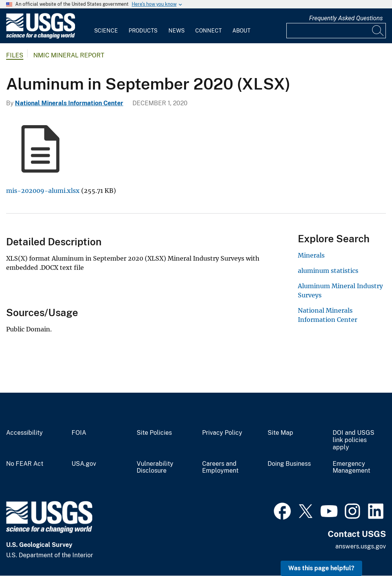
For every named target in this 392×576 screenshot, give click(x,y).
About (241, 31)
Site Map (280, 433)
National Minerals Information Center (69, 103)
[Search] (378, 31)
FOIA (79, 433)
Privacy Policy (222, 433)
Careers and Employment (220, 467)
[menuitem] (106, 26)
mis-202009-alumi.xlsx (43, 191)
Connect (208, 31)
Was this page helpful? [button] (321, 568)
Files (15, 55)
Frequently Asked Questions (346, 18)
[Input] (336, 31)
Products (143, 31)
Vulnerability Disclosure (155, 467)
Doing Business (289, 464)
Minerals (311, 255)
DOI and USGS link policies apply (354, 440)
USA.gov (84, 464)
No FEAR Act (25, 464)
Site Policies (154, 433)
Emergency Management (351, 467)
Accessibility (24, 433)
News (176, 31)
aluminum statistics (328, 271)
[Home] (41, 37)
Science (106, 31)
